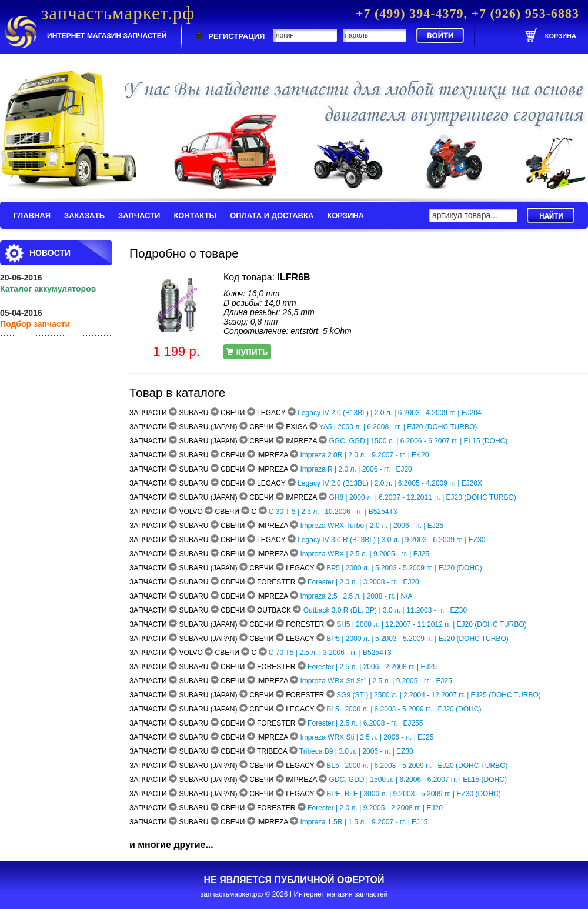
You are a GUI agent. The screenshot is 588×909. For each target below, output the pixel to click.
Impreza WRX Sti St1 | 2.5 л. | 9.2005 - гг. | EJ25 (376, 681)
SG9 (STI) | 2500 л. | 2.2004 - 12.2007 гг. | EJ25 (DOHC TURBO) (439, 695)
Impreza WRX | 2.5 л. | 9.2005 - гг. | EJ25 (365, 554)
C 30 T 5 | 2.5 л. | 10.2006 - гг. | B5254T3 (333, 512)
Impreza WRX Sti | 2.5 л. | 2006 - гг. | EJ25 (367, 737)
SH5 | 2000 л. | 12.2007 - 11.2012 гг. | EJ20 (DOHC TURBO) (432, 624)
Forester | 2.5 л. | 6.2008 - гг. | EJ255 (365, 723)
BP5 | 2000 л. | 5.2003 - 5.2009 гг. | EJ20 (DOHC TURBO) (417, 639)
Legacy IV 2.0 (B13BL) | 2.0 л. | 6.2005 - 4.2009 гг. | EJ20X (390, 483)
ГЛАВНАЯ (32, 215)
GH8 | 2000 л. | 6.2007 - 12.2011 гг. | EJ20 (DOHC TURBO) (423, 497)
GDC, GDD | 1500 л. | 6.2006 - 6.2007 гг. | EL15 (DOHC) (418, 780)
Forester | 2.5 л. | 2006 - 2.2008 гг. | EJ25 (372, 667)
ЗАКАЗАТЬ (84, 215)
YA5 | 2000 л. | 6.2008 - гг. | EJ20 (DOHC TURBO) (398, 427)
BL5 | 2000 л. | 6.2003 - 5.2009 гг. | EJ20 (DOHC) (404, 709)
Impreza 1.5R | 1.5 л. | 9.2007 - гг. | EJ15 (364, 822)
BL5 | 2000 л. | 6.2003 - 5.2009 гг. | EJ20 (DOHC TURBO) (417, 766)
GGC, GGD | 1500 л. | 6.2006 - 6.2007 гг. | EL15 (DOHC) (419, 441)
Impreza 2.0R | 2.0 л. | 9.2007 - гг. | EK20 (364, 455)
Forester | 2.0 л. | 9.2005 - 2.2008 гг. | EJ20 (375, 808)
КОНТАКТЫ (195, 215)
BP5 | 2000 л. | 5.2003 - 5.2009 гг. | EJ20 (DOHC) (404, 568)
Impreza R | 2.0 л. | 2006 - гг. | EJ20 (356, 469)
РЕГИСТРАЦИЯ (236, 36)
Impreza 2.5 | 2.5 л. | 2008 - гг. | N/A (356, 596)
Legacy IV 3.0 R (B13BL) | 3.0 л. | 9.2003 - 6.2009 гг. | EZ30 (391, 540)
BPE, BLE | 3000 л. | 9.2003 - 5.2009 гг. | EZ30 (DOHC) (413, 794)
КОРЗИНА (345, 215)
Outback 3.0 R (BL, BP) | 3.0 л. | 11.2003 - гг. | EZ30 (385, 610)
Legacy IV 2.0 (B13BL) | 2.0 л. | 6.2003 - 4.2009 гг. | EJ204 (390, 413)
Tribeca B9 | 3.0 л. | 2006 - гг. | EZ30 (356, 751)
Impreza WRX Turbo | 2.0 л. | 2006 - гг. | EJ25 (372, 526)
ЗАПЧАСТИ (139, 215)
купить (247, 351)
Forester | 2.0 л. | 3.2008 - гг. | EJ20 (363, 582)
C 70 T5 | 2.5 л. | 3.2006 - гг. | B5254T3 (330, 653)
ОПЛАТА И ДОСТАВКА (272, 215)
